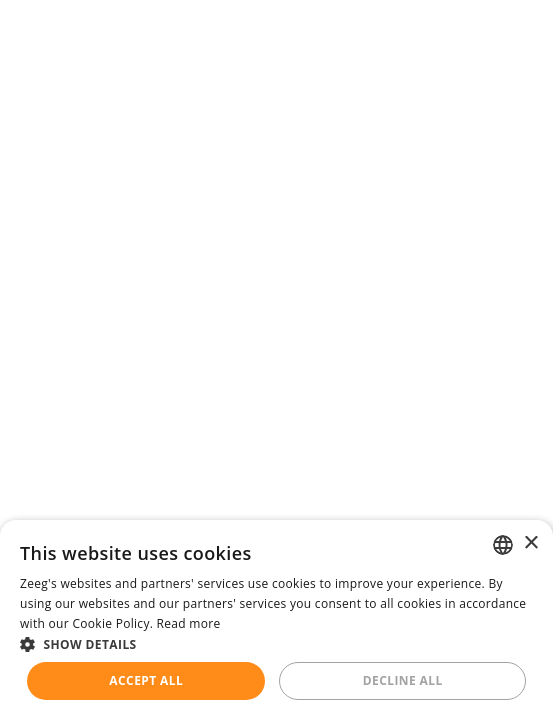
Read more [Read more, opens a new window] (189, 623)
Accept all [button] (146, 680)
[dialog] (276, 620)
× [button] (530, 543)
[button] (276, 644)
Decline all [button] (403, 680)
